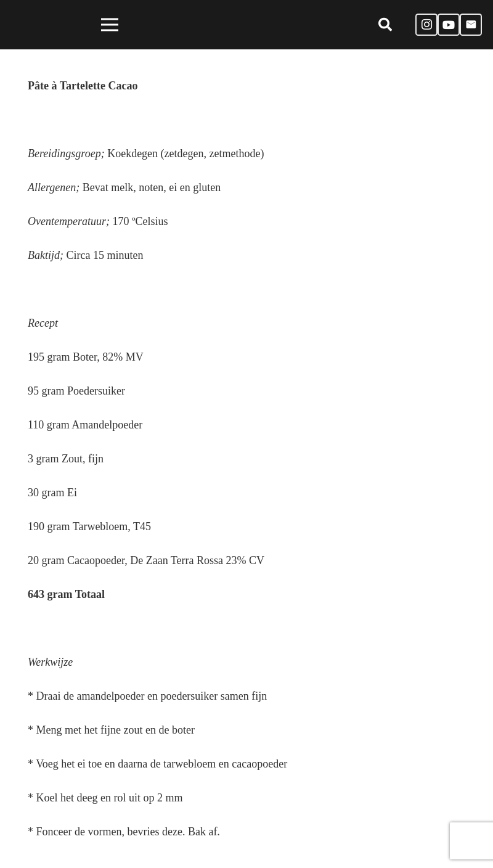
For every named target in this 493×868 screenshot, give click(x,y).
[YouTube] (449, 25)
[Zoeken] (385, 25)
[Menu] (109, 25)
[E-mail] (471, 25)
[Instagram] (426, 25)
